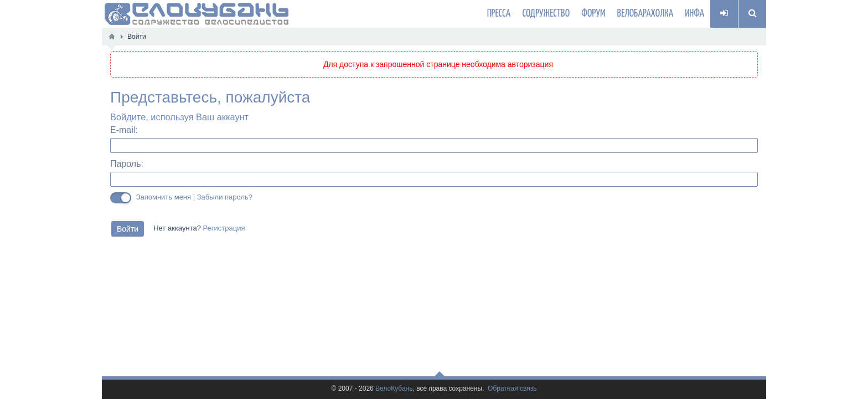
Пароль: (127, 164)
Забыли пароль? (225, 197)
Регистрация (224, 228)
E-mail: (124, 130)
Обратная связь (512, 389)
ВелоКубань (394, 389)
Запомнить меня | (194, 197)
